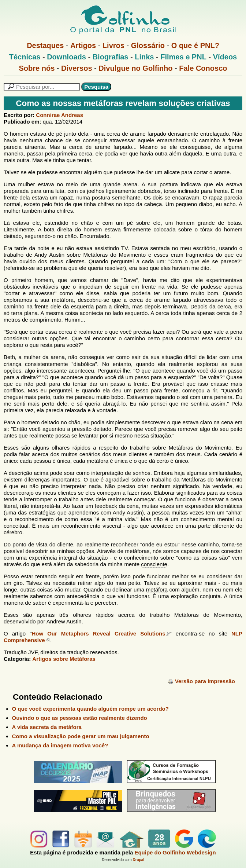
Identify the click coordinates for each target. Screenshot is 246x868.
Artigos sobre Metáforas (64, 659)
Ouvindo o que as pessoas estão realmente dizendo (80, 718)
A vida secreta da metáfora (47, 727)
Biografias (111, 57)
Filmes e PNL (183, 57)
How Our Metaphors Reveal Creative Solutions (100, 633)
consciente (154, 564)
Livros (113, 45)
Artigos (83, 45)
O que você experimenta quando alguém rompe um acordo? (90, 709)
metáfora (63, 300)
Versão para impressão (201, 681)
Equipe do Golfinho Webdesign (175, 852)
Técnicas (25, 57)
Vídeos (225, 57)
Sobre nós (37, 68)
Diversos (77, 68)
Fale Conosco (203, 68)
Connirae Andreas (59, 115)
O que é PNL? (195, 45)
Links (144, 57)
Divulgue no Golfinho (135, 68)
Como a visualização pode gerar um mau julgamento (81, 736)
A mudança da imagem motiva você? (60, 745)
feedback (106, 506)
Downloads (66, 57)
